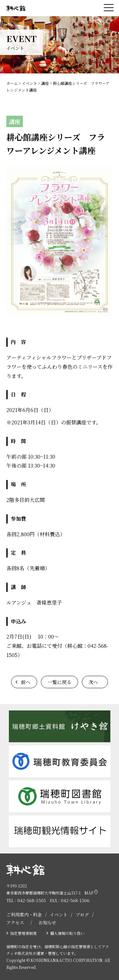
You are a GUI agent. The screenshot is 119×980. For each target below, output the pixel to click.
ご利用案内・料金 (24, 915)
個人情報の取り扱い (67, 933)
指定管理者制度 (23, 933)
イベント (59, 915)
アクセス (15, 922)
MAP (91, 893)
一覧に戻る (60, 682)
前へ (26, 682)
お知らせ (47, 922)
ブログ (82, 915)
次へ (93, 682)
